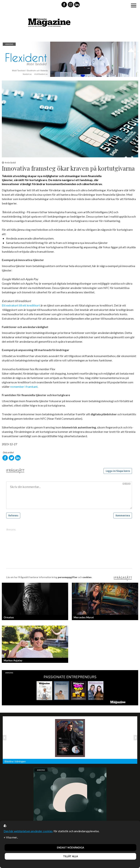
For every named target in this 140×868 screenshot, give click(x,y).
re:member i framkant (24, 387)
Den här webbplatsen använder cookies (28, 831)
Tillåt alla (70, 856)
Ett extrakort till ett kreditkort (21, 305)
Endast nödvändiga (70, 848)
